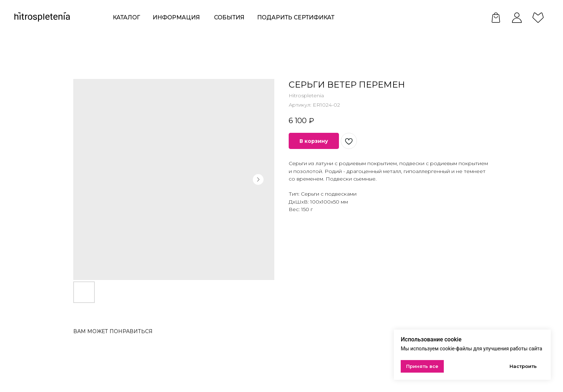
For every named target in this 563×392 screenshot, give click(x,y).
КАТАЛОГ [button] (126, 17)
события (229, 17)
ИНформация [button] (176, 17)
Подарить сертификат (296, 17)
